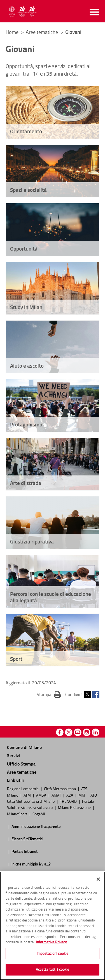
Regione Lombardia (23, 788)
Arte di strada (26, 483)
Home (12, 32)
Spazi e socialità (28, 190)
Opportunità (24, 249)
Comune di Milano (24, 747)
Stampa (49, 694)
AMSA (42, 795)
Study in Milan (26, 307)
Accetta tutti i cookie (53, 969)
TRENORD (69, 801)
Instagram (87, 732)
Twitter (87, 694)
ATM (28, 795)
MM (82, 795)
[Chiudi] (98, 879)
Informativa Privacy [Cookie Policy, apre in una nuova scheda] (51, 942)
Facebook (96, 694)
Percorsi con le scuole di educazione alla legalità (51, 597)
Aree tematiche (42, 32)
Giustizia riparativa (32, 541)
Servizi (13, 755)
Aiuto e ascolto (27, 366)
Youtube (78, 732)
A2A (70, 795)
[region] (53, 926)
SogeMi (39, 814)
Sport (16, 659)
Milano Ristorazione (75, 807)
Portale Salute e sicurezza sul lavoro (50, 804)
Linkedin (96, 732)
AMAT (57, 795)
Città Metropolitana (60, 788)
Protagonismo (26, 424)
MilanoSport (17, 814)
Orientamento (26, 131)
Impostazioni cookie (53, 953)
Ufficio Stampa (21, 764)
